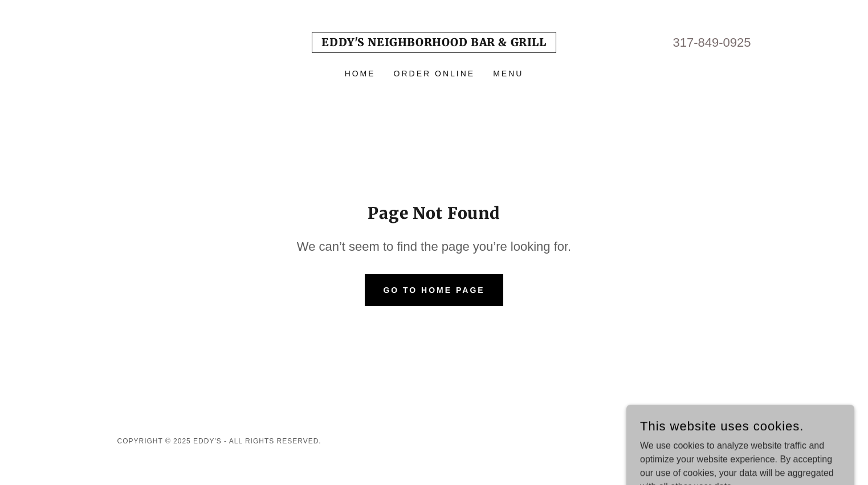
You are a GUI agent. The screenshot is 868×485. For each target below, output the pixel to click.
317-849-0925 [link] (712, 42)
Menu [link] (508, 74)
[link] (434, 43)
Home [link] (360, 74)
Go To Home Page (434, 290)
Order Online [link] (435, 74)
